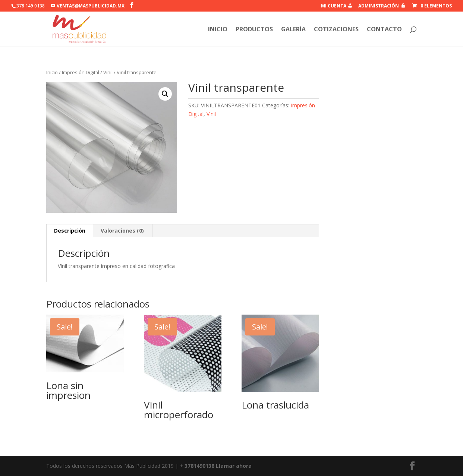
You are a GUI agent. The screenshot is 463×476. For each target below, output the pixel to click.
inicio (218, 30)
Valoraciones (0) (122, 231)
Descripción (70, 231)
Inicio (52, 72)
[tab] (70, 231)
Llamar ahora (234, 466)
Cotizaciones (336, 30)
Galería (293, 30)
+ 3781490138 (198, 466)
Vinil (108, 72)
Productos (254, 30)
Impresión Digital (81, 72)
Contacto (384, 30)
